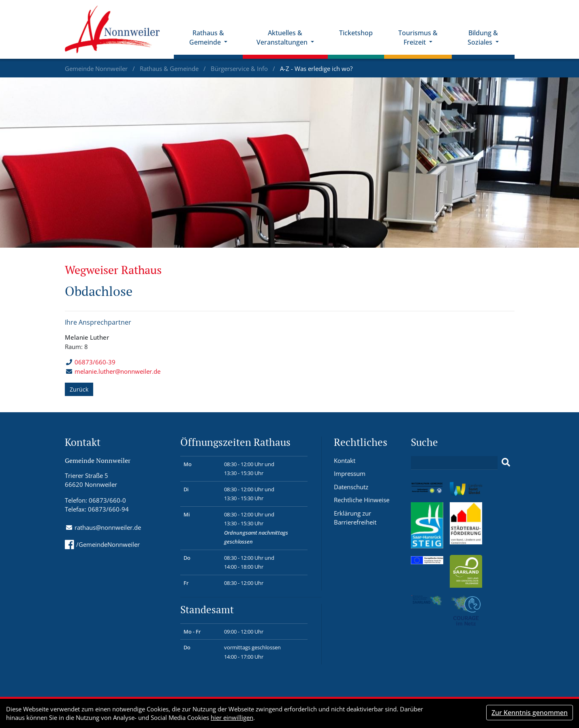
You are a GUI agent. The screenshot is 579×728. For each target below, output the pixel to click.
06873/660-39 (91, 362)
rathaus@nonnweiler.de (108, 527)
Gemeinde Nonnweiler (97, 69)
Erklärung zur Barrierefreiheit (355, 518)
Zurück (79, 389)
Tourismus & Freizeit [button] (418, 37)
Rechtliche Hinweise (362, 500)
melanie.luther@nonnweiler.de (118, 371)
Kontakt (345, 460)
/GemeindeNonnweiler (102, 544)
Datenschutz (351, 487)
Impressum (350, 473)
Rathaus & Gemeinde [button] (207, 37)
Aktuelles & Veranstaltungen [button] (283, 37)
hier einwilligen (232, 717)
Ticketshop (356, 33)
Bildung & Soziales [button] (483, 37)
